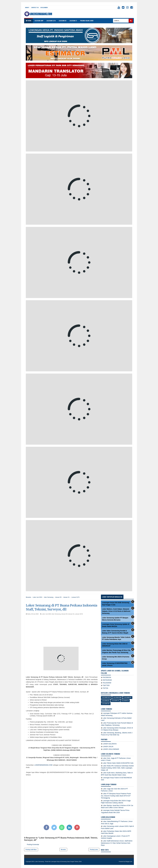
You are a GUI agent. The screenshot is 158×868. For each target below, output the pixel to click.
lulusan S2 (125, 701)
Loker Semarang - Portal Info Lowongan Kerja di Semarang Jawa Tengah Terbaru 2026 (58, 862)
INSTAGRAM (107, 680)
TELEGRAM (107, 683)
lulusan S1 (71, 614)
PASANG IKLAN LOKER (87, 21)
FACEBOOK (107, 677)
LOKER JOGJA (108, 747)
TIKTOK (105, 688)
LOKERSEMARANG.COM (43, 765)
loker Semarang (56, 614)
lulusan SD (106, 704)
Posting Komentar (33, 844)
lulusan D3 (64, 614)
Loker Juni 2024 (46, 614)
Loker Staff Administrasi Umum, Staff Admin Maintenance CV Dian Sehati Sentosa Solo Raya (117, 843)
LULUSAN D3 (63, 21)
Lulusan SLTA (79, 614)
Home (29, 21)
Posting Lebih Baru (31, 850)
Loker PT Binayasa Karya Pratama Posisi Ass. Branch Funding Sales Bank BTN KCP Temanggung (116, 796)
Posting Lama (94, 850)
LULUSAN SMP (39, 21)
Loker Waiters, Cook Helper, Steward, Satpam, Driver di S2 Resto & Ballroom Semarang (116, 611)
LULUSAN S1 (73, 21)
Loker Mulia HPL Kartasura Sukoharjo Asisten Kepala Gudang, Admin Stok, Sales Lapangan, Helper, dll (117, 768)
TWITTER (106, 685)
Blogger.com (129, 862)
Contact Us (35, 7)
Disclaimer (44, 7)
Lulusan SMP (117, 697)
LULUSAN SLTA (51, 21)
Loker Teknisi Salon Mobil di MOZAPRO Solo (118, 763)
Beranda (63, 850)
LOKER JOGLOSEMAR (111, 749)
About (27, 7)
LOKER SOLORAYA (110, 744)
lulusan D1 (128, 697)
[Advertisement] (62, 631)
